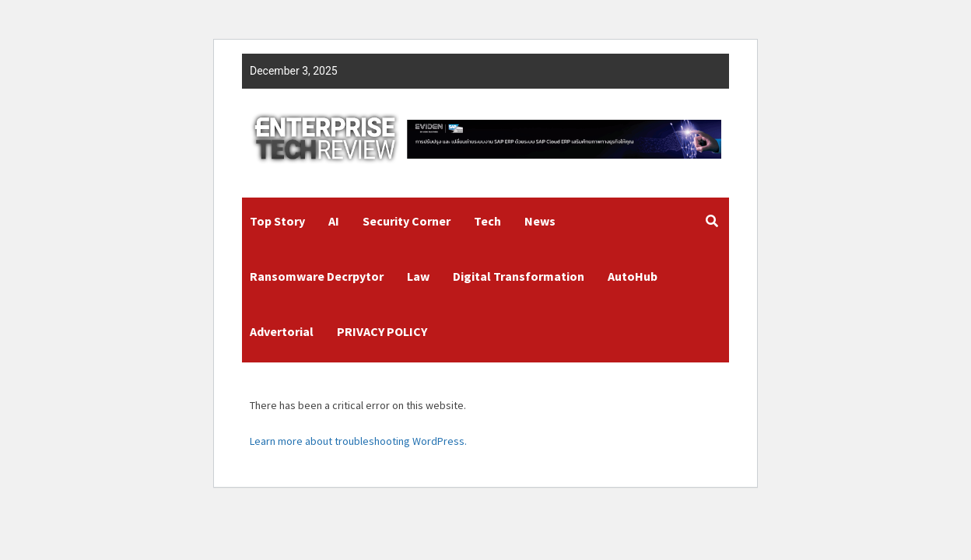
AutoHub (633, 276)
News (540, 221)
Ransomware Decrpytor (317, 276)
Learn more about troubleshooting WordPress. (358, 441)
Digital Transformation (519, 276)
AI (334, 221)
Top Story (277, 221)
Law (418, 276)
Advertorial (282, 331)
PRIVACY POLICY (382, 331)
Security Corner (407, 221)
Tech (487, 221)
